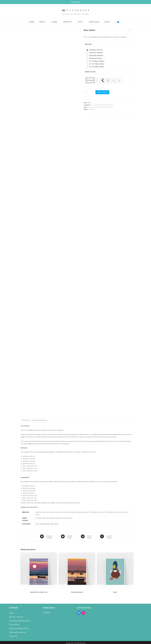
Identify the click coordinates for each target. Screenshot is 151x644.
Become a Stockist (16, 616)
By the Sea (93, 105)
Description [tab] (26, 420)
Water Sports (54, 524)
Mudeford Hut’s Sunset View (39, 591)
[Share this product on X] (107, 536)
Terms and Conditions (17, 631)
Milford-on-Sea (109, 107)
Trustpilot (47, 611)
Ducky (115, 591)
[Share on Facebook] (47, 536)
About (12, 612)
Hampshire (90, 107)
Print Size (88, 44)
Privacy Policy (14, 624)
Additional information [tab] (39, 420)
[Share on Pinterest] (87, 536)
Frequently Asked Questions (20, 620)
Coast (37, 524)
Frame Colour (90, 72)
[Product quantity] (86, 92)
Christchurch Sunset (77, 591)
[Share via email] (67, 536)
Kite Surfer (102, 107)
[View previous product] (129, 30)
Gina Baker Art (92, 109)
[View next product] (132, 30)
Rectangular (106, 105)
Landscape (99, 105)
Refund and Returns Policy (19, 627)
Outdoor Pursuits (45, 524)
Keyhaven (96, 107)
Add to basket (102, 92)
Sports (111, 105)
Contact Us (13, 635)
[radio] (95, 50)
